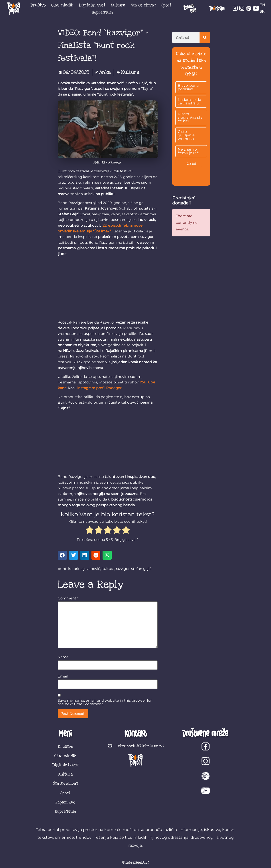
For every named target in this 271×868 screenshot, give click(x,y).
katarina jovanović (84, 569)
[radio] (90, 531)
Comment (68, 598)
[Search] (205, 37)
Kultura (118, 5)
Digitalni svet (92, 5)
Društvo (38, 5)
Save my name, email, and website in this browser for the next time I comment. (105, 702)
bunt (62, 569)
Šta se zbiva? (143, 5)
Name (63, 657)
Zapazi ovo (65, 802)
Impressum (102, 12)
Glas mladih (62, 5)
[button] (62, 555)
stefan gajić (141, 569)
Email (63, 676)
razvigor (123, 569)
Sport (166, 5)
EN (262, 5)
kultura (108, 569)
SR (262, 11)
